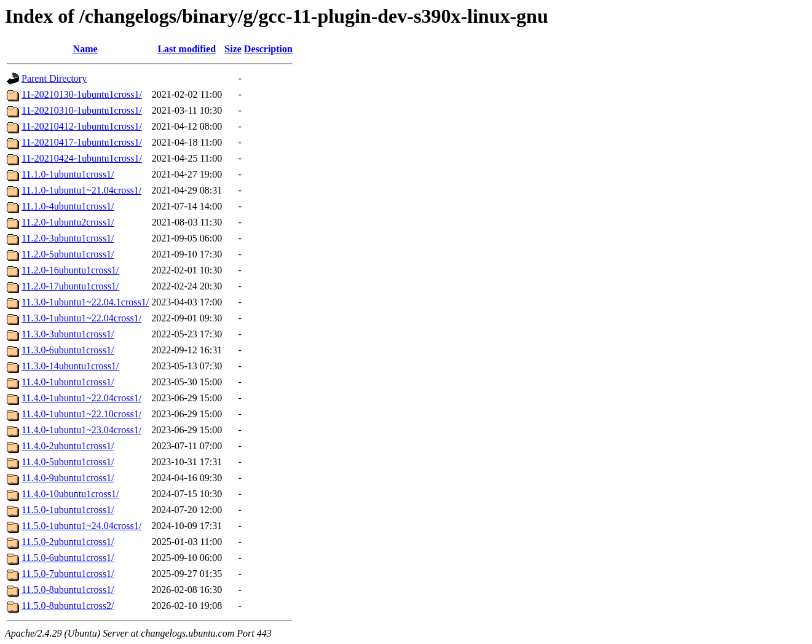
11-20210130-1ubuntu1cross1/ (82, 94)
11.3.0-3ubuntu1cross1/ (68, 334)
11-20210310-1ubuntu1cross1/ (82, 110)
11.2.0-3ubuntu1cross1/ (68, 238)
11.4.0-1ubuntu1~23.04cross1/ (81, 430)
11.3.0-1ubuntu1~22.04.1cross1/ (85, 302)
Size (233, 49)
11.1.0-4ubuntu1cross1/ (68, 206)
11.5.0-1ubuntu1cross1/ (68, 510)
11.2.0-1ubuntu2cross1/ (68, 222)
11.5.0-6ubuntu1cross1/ (68, 558)
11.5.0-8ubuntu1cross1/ (68, 590)
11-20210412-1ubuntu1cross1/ (82, 126)
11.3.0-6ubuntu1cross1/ (68, 350)
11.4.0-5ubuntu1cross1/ (68, 462)
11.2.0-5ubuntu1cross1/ (68, 254)
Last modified (187, 49)
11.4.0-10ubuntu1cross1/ (70, 494)
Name (85, 49)
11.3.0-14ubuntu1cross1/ (70, 366)
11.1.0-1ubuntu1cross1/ (68, 174)
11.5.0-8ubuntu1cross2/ (68, 606)
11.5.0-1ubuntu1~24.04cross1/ (81, 526)
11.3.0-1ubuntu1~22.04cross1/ (81, 318)
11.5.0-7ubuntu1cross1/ (68, 574)
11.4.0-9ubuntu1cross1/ (68, 478)
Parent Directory (54, 78)
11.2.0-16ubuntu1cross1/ (70, 270)
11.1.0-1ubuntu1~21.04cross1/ (81, 190)
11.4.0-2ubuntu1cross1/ (68, 446)
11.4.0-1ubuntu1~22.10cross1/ (81, 414)
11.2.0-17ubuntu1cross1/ (70, 286)
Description (268, 49)
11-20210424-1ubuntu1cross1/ (82, 158)
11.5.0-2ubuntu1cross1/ (68, 542)
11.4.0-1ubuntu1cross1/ (68, 382)
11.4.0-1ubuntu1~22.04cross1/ (81, 398)
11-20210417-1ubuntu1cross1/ (82, 142)
